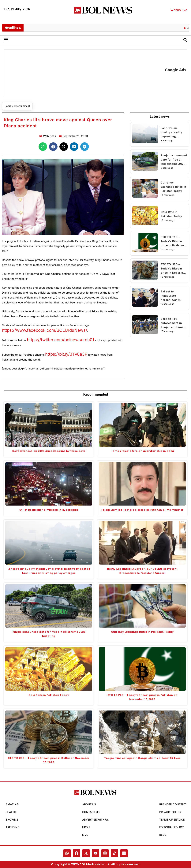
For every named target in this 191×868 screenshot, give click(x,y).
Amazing (12, 804)
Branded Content (173, 804)
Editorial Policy (172, 827)
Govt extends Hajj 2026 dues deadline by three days (49, 451)
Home (8, 106)
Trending (13, 827)
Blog (163, 835)
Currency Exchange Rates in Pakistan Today (173, 187)
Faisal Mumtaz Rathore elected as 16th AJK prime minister (142, 510)
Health (11, 812)
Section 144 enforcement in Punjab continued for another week (173, 323)
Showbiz (12, 820)
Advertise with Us (95, 820)
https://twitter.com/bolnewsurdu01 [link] (61, 340)
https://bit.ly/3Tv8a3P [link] (66, 354)
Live (85, 835)
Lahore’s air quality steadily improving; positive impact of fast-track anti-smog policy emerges (173, 132)
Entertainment (22, 106)
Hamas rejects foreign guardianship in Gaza (142, 451)
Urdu (86, 827)
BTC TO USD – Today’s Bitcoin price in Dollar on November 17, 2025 (173, 269)
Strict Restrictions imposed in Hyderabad (49, 510)
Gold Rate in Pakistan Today (171, 214)
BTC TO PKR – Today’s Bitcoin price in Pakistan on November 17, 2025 (172, 241)
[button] (43, 147)
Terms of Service (172, 820)
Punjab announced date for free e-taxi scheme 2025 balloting (174, 160)
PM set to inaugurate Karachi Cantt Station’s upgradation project (170, 296)
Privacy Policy (170, 812)
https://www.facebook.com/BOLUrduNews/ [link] (45, 330)
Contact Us (91, 812)
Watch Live (179, 10)
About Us (89, 804)
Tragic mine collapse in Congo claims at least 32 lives (142, 758)
